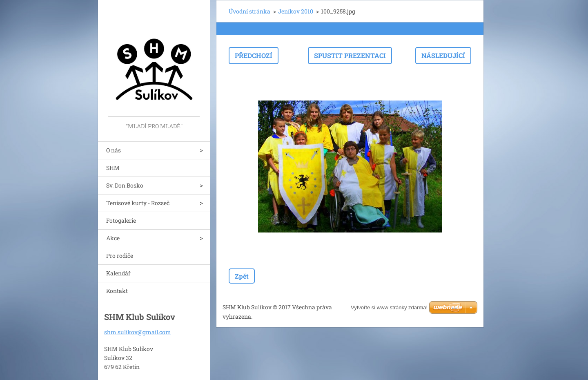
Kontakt (117, 291)
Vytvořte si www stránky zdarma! (389, 307)
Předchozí (254, 55)
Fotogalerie (121, 220)
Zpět (242, 276)
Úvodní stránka (249, 11)
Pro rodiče (120, 256)
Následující (443, 55)
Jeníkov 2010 (296, 11)
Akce (113, 238)
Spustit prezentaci (350, 55)
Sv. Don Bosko (125, 185)
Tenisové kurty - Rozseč (138, 203)
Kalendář (118, 273)
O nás (114, 150)
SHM (113, 168)
